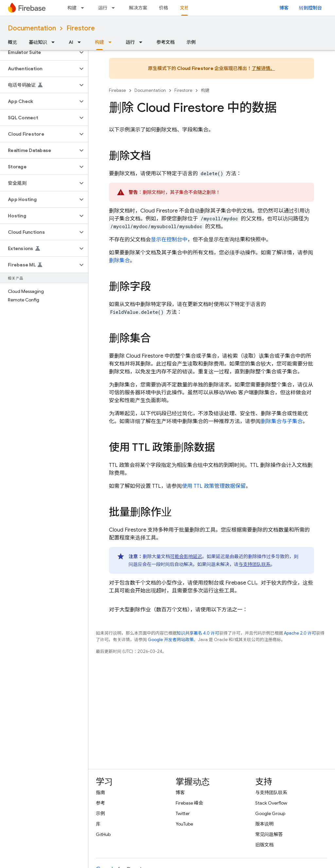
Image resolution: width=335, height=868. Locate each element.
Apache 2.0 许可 (300, 633)
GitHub (103, 834)
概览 (12, 42)
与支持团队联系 (255, 564)
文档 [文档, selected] (185, 8)
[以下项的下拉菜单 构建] (84, 8)
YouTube (184, 824)
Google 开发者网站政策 (171, 640)
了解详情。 (263, 68)
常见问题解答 (269, 834)
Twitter (183, 813)
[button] (39, 52)
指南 (100, 792)
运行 (103, 8)
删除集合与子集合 (282, 421)
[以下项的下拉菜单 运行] (115, 8)
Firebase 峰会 (189, 803)
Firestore (81, 28)
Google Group (270, 813)
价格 (164, 8)
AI (71, 42)
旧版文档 (264, 845)
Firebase (117, 90)
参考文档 (166, 42)
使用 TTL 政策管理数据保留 (214, 486)
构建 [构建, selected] (99, 42)
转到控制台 (310, 8)
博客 (284, 8)
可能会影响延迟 (186, 556)
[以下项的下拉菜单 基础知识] (55, 42)
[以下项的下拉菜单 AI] (81, 42)
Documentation (32, 28)
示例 (191, 42)
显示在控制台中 (169, 240)
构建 (72, 8)
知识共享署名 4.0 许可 (198, 633)
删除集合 (119, 261)
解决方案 (138, 8)
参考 (100, 803)
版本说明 (264, 824)
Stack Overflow (271, 803)
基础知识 (38, 42)
